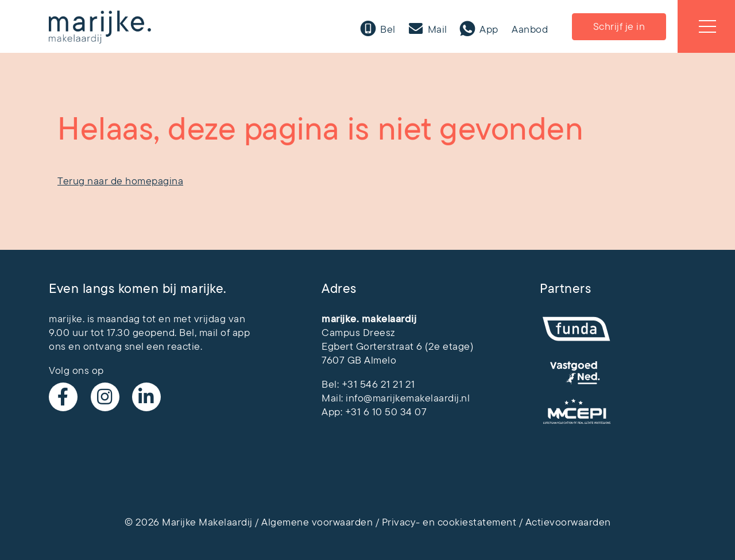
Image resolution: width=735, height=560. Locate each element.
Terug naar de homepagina (120, 181)
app (241, 333)
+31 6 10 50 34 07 (386, 412)
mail (209, 333)
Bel (387, 29)
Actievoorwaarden (568, 522)
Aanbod (530, 29)
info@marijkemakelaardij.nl (408, 398)
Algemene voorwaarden (317, 522)
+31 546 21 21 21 (378, 384)
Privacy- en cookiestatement (449, 522)
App (488, 29)
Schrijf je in (619, 26)
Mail (436, 29)
